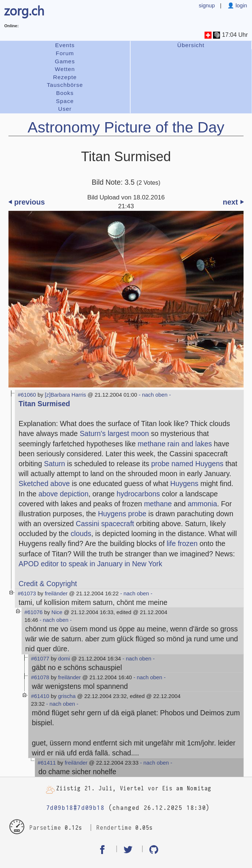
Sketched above (44, 483)
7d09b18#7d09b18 (76, 808)
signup (207, 6)
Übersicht (191, 45)
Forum (65, 53)
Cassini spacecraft (105, 524)
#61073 (27, 594)
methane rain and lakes (175, 444)
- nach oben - (154, 395)
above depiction (64, 494)
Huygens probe (122, 514)
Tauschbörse (65, 85)
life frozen (182, 543)
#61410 (40, 696)
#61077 (40, 659)
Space (65, 101)
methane (158, 504)
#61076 (33, 612)
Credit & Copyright (48, 584)
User (65, 109)
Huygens (184, 483)
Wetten (65, 69)
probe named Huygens (187, 464)
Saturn (55, 464)
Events (65, 45)
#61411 (47, 763)
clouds (81, 534)
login (241, 6)
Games (65, 61)
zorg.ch (24, 10)
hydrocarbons (138, 494)
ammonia (202, 504)
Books (65, 93)
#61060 (27, 395)
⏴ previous (27, 202)
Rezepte (65, 77)
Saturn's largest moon (114, 433)
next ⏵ (233, 202)
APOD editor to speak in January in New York (90, 564)
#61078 (40, 677)
